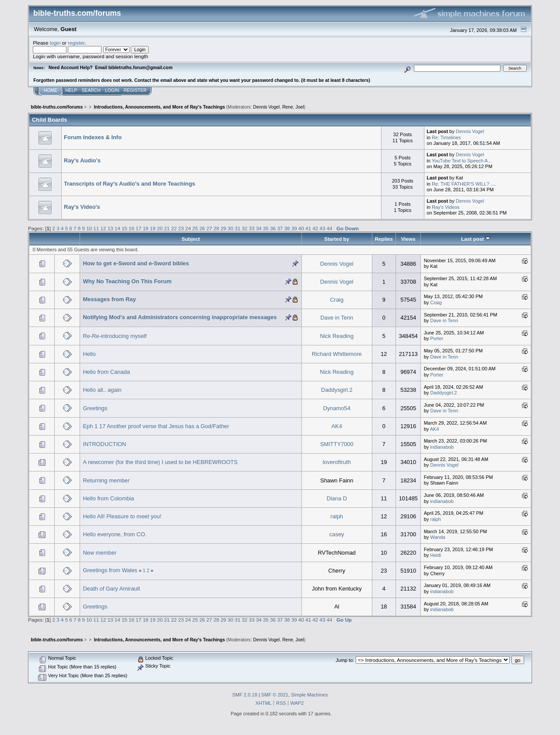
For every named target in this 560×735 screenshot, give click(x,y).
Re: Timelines (446, 137)
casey (337, 534)
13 (110, 228)
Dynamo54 (336, 408)
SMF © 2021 (275, 695)
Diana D (337, 498)
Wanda (437, 537)
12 (103, 228)
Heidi (436, 555)
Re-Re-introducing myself (115, 336)
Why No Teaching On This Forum (127, 281)
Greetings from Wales (110, 570)
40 (301, 228)
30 (230, 228)
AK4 (337, 426)
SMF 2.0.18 (245, 695)
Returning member (106, 480)
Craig (337, 300)
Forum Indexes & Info (93, 137)
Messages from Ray (109, 299)
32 (245, 228)
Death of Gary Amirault (111, 589)
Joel (300, 107)
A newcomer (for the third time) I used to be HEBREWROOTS (160, 462)
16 (131, 228)
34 (259, 228)
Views (408, 239)
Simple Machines (309, 695)
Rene (288, 107)
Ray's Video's (82, 207)
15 (124, 228)
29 (223, 228)
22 (174, 228)
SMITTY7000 (337, 444)
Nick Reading (337, 336)
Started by (337, 239)
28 (216, 228)
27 (209, 228)
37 (280, 228)
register (76, 43)
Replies (384, 239)
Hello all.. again (102, 390)
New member (100, 553)
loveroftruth (337, 462)
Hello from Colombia (108, 498)
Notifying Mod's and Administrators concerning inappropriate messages (180, 317)
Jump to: (345, 660)
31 (237, 228)
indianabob (442, 447)
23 (181, 228)
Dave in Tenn (337, 318)
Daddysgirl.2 (337, 390)
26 (202, 228)
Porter (437, 338)
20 (160, 228)
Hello (89, 354)
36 (273, 228)
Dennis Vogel (267, 107)
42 (315, 228)
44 (329, 228)
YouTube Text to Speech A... (462, 161)
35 (266, 228)
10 (89, 228)
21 (167, 228)
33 (252, 228)
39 (294, 228)
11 (96, 228)
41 (308, 228)
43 (322, 228)
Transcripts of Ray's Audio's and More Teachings (129, 184)
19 (153, 228)
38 (287, 228)
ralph (337, 516)
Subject (191, 239)
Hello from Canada (106, 372)
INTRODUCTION (104, 444)
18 (145, 228)
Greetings (95, 408)
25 (195, 228)
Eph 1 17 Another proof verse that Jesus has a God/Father (156, 426)
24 (188, 228)
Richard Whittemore (337, 354)
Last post (476, 239)
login (55, 43)
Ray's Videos (446, 207)
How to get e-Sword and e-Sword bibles (136, 263)
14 (117, 228)
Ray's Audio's (82, 160)
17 (138, 228)
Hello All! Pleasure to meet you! (122, 516)
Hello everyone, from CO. (115, 534)
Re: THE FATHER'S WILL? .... (464, 184)
